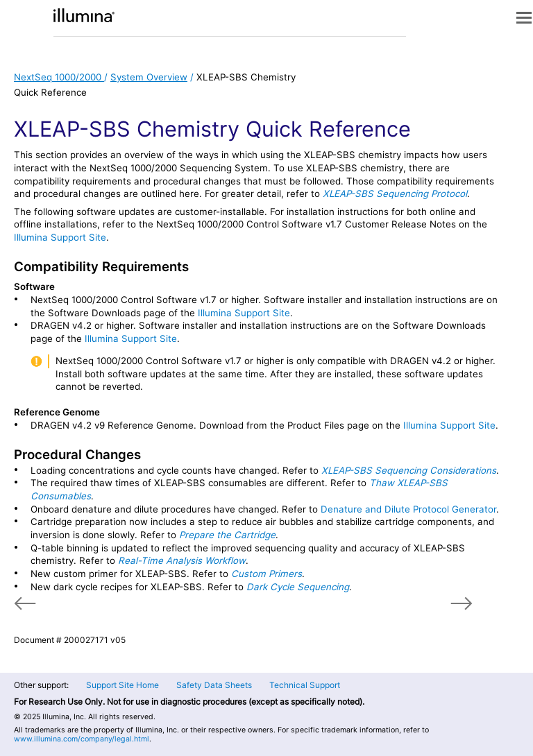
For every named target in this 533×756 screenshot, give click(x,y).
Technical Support (305, 685)
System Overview (149, 77)
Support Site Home (122, 685)
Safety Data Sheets (214, 685)
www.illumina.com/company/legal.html (82, 739)
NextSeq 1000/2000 (59, 77)
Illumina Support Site (60, 237)
